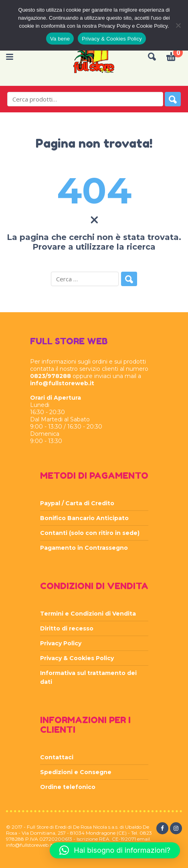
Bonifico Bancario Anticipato (84, 518)
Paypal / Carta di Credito (77, 503)
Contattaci (57, 757)
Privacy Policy (61, 643)
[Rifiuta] (178, 25)
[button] (115, 850)
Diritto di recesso (67, 628)
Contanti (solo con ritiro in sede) (90, 533)
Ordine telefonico (68, 787)
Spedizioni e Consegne (76, 772)
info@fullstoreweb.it (62, 383)
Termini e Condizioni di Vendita (88, 614)
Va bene (60, 39)
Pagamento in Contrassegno (84, 548)
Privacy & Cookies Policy (77, 658)
